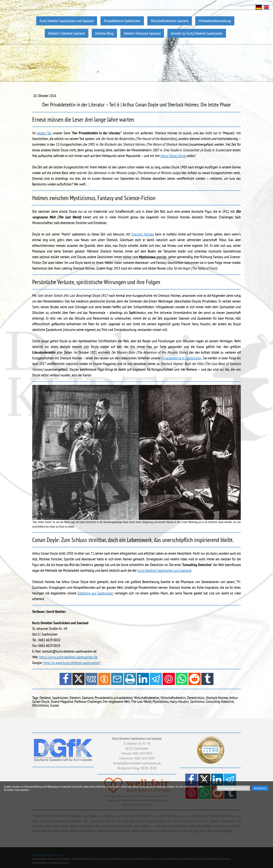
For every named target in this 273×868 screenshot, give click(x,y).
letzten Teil (44, 133)
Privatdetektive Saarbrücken (122, 21)
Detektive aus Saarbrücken (95, 593)
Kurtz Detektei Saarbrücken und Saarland (67, 21)
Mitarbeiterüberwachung (215, 21)
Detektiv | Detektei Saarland (67, 33)
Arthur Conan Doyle (173, 156)
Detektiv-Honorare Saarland (142, 33)
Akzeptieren (260, 788)
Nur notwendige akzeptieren (233, 788)
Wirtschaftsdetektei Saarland (170, 21)
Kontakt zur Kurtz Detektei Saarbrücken (197, 33)
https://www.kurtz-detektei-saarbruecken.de (68, 657)
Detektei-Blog (104, 33)
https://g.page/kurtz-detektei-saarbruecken (72, 663)
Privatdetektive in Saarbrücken (182, 358)
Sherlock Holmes (143, 234)
